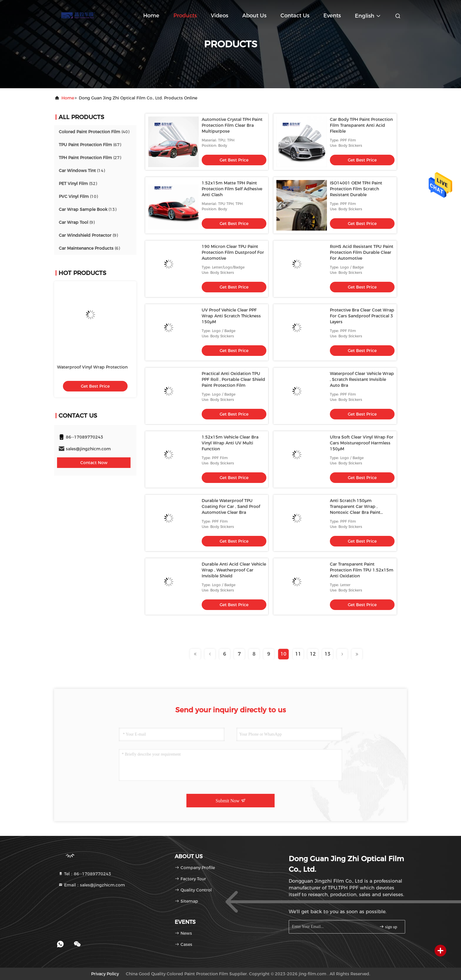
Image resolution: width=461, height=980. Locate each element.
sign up (388, 927)
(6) (89, 248)
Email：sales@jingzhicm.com (92, 885)
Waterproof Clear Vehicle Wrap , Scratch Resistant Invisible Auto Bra (362, 379)
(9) (77, 222)
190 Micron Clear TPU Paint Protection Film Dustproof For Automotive (233, 252)
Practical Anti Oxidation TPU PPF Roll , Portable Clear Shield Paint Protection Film (233, 379)
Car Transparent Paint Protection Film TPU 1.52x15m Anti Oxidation (362, 570)
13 (328, 654)
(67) (90, 145)
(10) (78, 196)
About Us (254, 16)
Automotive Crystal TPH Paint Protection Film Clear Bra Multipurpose (232, 125)
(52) (78, 184)
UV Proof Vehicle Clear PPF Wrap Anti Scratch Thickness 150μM (231, 316)
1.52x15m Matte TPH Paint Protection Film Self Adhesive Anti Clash (232, 189)
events (332, 16)
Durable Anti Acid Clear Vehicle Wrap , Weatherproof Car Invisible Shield (234, 570)
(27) (90, 158)
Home (151, 16)
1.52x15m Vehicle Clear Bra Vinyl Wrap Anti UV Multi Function (230, 443)
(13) (88, 209)
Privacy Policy (105, 974)
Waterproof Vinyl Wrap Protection (92, 367)
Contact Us (295, 16)
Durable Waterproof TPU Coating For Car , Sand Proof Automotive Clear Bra (231, 506)
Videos (219, 16)
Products (185, 16)
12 (313, 654)
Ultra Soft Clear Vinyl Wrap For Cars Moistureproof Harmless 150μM (362, 443)
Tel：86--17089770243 (85, 874)
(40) (94, 132)
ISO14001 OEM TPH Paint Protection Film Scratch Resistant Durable (356, 189)
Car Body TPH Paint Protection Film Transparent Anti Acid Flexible (361, 125)
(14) (82, 171)
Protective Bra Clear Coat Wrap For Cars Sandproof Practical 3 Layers (362, 316)
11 (298, 654)
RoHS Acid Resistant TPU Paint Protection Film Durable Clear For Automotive (362, 252)
